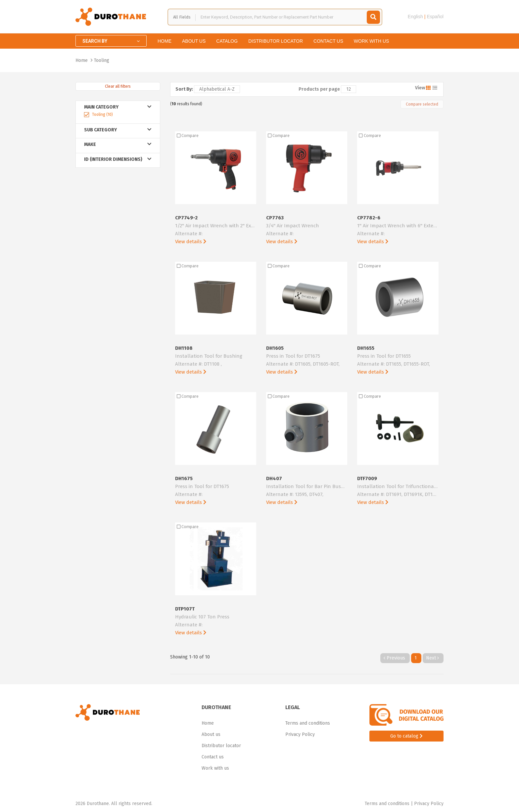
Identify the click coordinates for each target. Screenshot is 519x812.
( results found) (186, 104)
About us (194, 41)
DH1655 (398, 361)
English (415, 17)
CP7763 (307, 230)
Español (435, 17)
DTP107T (216, 621)
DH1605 (307, 361)
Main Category (118, 107)
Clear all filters (118, 86)
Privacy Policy (300, 734)
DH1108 (216, 361)
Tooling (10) (102, 114)
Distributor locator (276, 41)
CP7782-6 (398, 230)
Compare (188, 135)
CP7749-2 (216, 230)
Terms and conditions (308, 723)
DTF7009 (398, 491)
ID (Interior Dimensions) (118, 159)
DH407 (307, 491)
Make (118, 144)
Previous (395, 658)
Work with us (372, 41)
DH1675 (216, 491)
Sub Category (118, 130)
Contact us (328, 41)
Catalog (227, 41)
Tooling (102, 60)
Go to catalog (406, 736)
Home (165, 41)
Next (433, 658)
